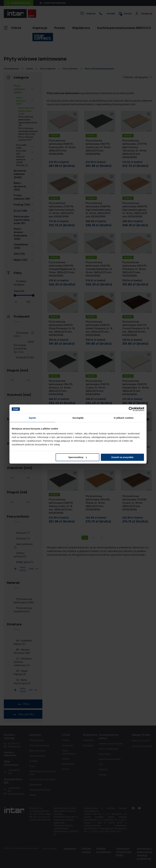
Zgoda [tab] (32, 418)
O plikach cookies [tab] (124, 418)
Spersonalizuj (78, 457)
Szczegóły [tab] (78, 418)
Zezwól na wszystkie (122, 457)
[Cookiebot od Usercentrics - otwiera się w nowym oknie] (131, 409)
